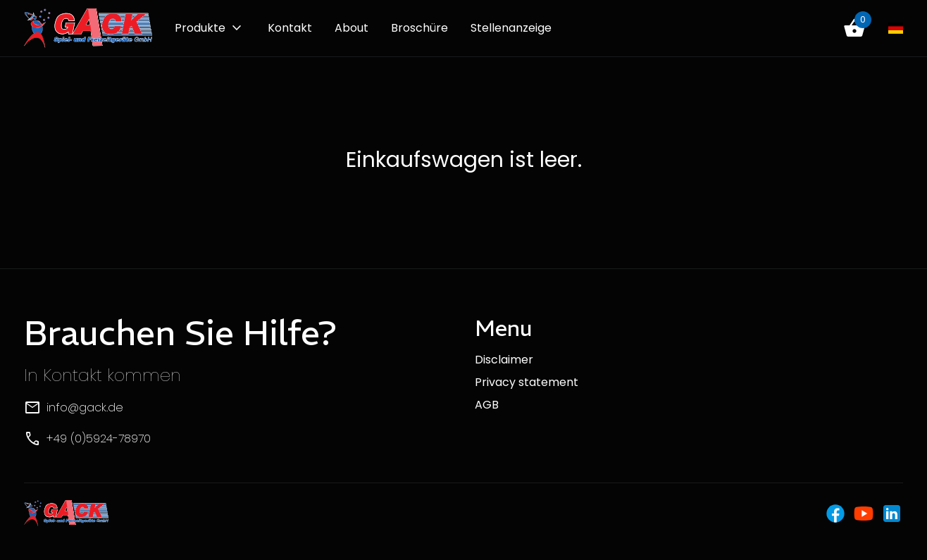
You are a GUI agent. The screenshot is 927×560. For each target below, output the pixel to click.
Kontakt (290, 28)
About (351, 28)
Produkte (200, 28)
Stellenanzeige (511, 28)
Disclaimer (504, 360)
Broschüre (419, 28)
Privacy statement (527, 382)
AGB (487, 405)
